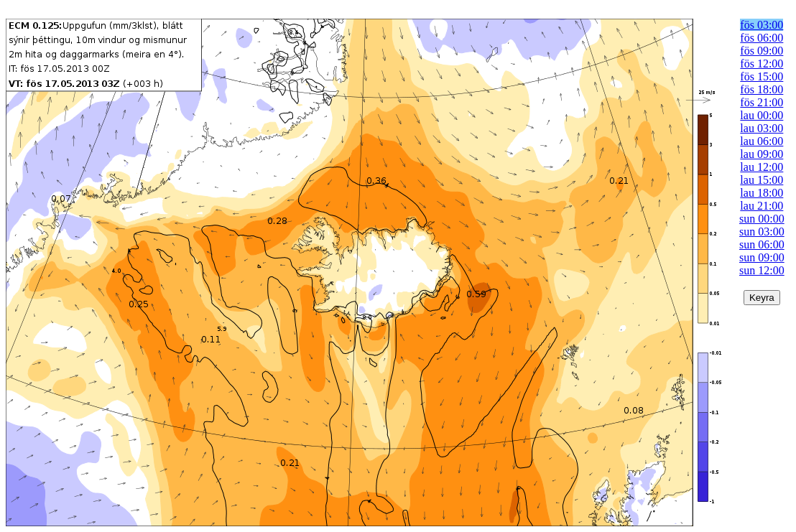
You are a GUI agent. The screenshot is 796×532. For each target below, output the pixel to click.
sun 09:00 (762, 257)
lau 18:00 (762, 193)
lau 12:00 (762, 167)
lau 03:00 (762, 128)
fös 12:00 (762, 64)
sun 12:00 (762, 270)
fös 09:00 (762, 51)
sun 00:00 (762, 219)
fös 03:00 (762, 25)
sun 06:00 (762, 244)
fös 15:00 (762, 76)
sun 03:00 (762, 232)
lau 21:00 (762, 206)
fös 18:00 (762, 89)
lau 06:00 (762, 141)
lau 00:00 (762, 115)
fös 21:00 (762, 102)
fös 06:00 (762, 38)
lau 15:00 (762, 180)
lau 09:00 (762, 154)
